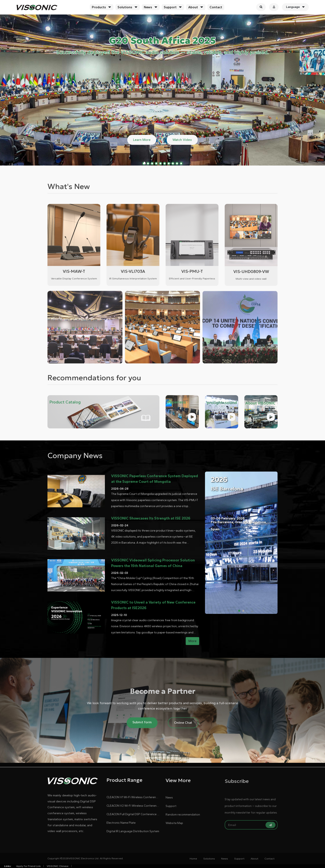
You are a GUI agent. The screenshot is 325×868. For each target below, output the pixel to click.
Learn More (142, 140)
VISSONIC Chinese (58, 866)
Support (170, 7)
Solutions (125, 7)
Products (99, 7)
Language (295, 7)
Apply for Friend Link (28, 866)
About (193, 7)
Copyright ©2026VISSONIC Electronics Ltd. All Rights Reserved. (85, 858)
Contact (216, 7)
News (148, 7)
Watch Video (182, 140)
